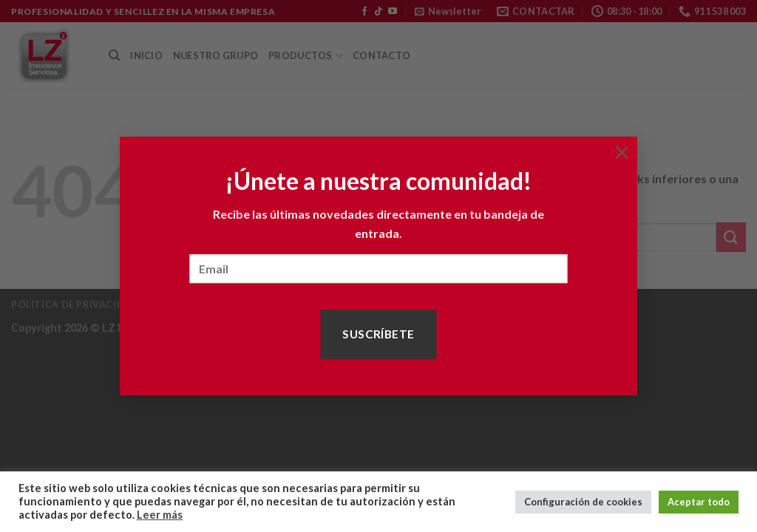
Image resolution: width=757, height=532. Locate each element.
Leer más (160, 515)
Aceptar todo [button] (699, 502)
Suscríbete (378, 334)
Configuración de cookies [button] (583, 502)
